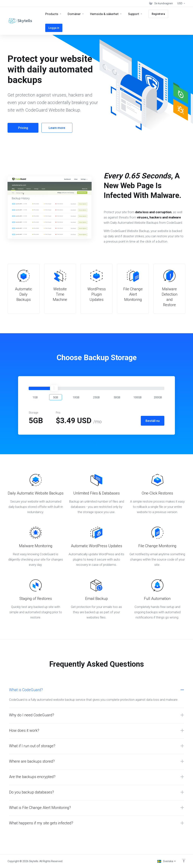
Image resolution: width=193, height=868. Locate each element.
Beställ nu (153, 421)
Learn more (57, 128)
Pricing (23, 128)
